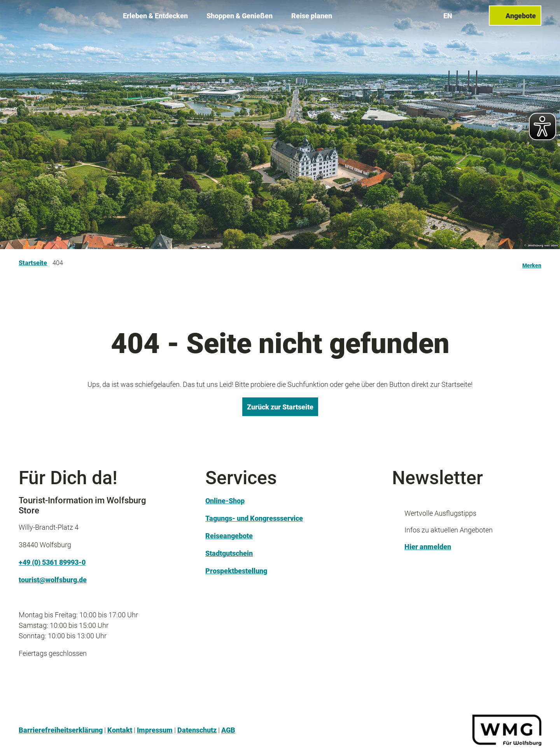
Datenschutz (197, 730)
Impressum (155, 730)
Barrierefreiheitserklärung (61, 730)
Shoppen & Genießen (240, 16)
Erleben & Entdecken (155, 16)
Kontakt (120, 730)
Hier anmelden (428, 547)
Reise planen (312, 16)
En (448, 15)
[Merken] (532, 263)
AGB (228, 730)
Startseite (33, 263)
